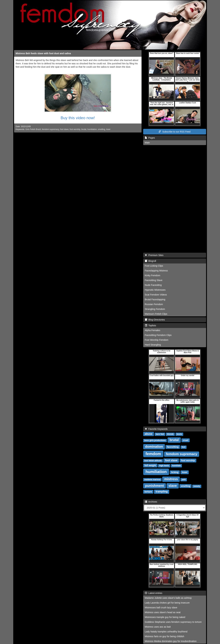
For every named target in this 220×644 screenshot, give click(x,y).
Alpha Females (153, 330)
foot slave (64, 129)
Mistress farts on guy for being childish (165, 636)
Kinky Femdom (153, 275)
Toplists (150, 325)
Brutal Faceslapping (155, 299)
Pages (150, 138)
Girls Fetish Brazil (33, 129)
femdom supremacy (50, 129)
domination (154, 447)
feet (183, 447)
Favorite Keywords (156, 429)
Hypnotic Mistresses (155, 290)
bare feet (160, 434)
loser (108, 129)
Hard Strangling (153, 345)
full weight (150, 465)
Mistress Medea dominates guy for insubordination (171, 641)
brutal (84, 129)
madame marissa (152, 480)
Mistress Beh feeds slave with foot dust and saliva (43, 53)
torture (148, 492)
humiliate (176, 466)
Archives (151, 502)
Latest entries (154, 593)
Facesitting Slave (154, 280)
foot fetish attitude (153, 461)
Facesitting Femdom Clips (158, 335)
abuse (148, 434)
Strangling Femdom (155, 309)
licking (175, 472)
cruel (185, 440)
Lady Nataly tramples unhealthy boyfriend (166, 632)
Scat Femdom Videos (156, 295)
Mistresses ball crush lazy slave (161, 608)
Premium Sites (154, 255)
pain (184, 480)
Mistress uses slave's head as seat (163, 612)
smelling (101, 129)
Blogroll (150, 261)
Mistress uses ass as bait (158, 627)
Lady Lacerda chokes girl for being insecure (167, 603)
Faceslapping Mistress (156, 271)
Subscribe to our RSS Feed (174, 132)
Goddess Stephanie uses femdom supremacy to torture (173, 622)
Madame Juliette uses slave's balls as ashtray (168, 598)
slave (173, 486)
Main (147, 143)
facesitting (173, 447)
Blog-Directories (155, 320)
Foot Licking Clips (154, 266)
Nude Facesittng (153, 285)
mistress (171, 479)
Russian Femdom (154, 304)
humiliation (92, 129)
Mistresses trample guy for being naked (165, 617)
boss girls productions (155, 440)
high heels (164, 466)
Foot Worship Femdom (157, 340)
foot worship (75, 129)
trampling (162, 492)
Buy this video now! (78, 118)
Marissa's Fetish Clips (156, 314)
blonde (170, 434)
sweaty (197, 486)
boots (179, 434)
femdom (153, 454)
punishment (155, 486)
